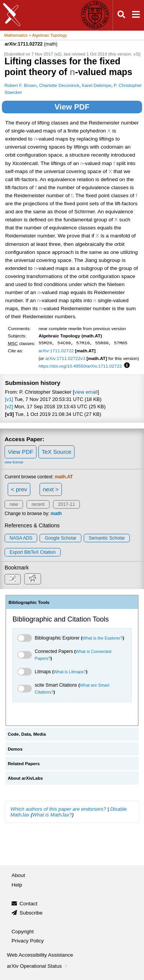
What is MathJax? (52, 815)
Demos (15, 749)
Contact (29, 904)
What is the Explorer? (102, 638)
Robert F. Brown (21, 85)
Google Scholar (60, 538)
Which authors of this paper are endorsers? (58, 809)
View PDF (72, 107)
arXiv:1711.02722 (56, 351)
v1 (58, 54)
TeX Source (56, 452)
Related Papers (24, 764)
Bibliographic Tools (29, 602)
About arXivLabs (25, 778)
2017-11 (66, 504)
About (18, 875)
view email (86, 392)
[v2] (9, 407)
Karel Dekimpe (96, 85)
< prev (19, 489)
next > (50, 489)
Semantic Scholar (107, 538)
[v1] (9, 399)
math (56, 514)
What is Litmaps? (70, 672)
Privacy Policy (28, 941)
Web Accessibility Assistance (40, 955)
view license (14, 462)
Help (17, 885)
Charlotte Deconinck (59, 85)
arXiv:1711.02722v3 (65, 358)
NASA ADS (21, 538)
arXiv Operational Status (38, 966)
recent (38, 504)
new (14, 504)
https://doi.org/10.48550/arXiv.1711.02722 (80, 366)
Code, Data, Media (27, 734)
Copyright (23, 932)
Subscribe (31, 913)
